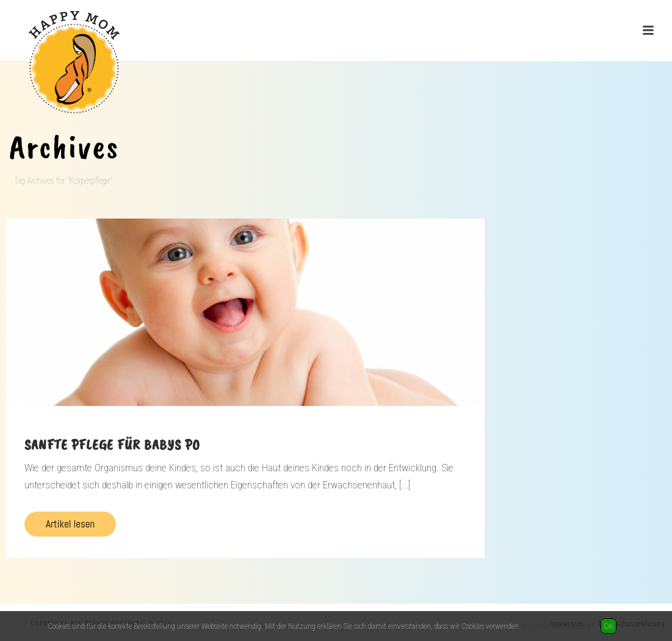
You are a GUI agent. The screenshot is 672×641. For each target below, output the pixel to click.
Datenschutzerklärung (557, 626)
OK (609, 626)
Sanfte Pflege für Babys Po (112, 444)
